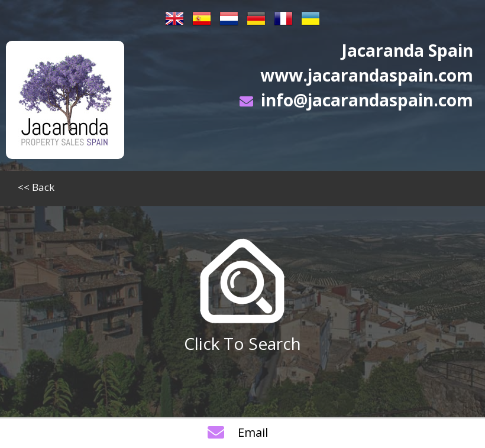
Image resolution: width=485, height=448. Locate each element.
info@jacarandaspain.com (367, 100)
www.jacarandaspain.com (367, 75)
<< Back (36, 187)
